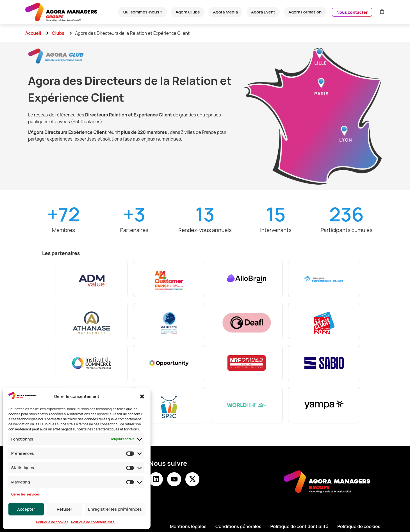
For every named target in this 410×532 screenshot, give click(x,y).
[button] (142, 396)
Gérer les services (26, 494)
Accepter (26, 509)
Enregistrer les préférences (115, 509)
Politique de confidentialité (93, 522)
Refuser (64, 509)
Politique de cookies (52, 522)
